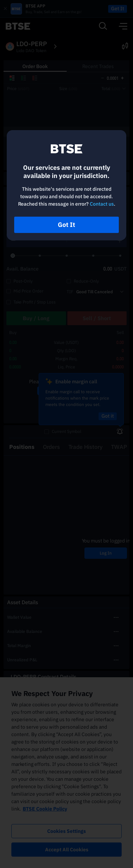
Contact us (102, 204)
